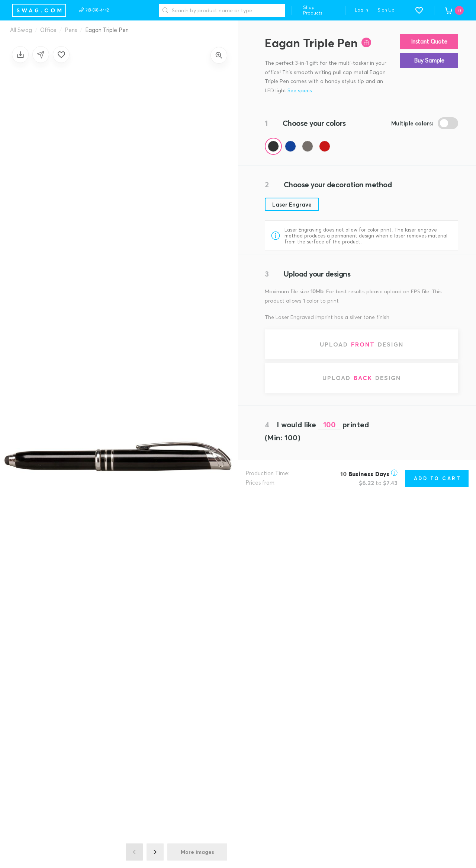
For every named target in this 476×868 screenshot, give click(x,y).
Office (48, 30)
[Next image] (155, 852)
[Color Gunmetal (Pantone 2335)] (308, 146)
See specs (300, 90)
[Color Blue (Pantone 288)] (290, 146)
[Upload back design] (361, 378)
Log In (361, 10)
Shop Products (313, 10)
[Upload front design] (361, 344)
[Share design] (41, 55)
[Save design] (20, 55)
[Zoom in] (219, 55)
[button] (419, 10)
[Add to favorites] (61, 55)
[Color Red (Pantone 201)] (325, 146)
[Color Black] (273, 146)
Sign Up (386, 10)
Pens (71, 30)
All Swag (21, 30)
